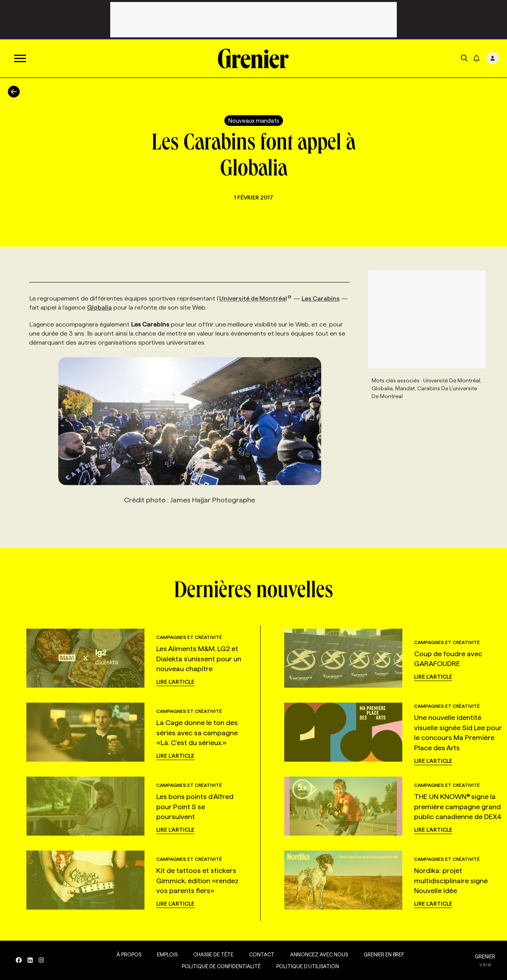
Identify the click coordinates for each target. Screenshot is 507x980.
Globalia (99, 307)
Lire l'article (175, 682)
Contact (262, 954)
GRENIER (485, 956)
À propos (129, 954)
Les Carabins (321, 298)
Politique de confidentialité (221, 966)
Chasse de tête (213, 954)
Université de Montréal (255, 298)
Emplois (167, 954)
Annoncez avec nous (319, 954)
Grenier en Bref (384, 954)
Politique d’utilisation (308, 966)
